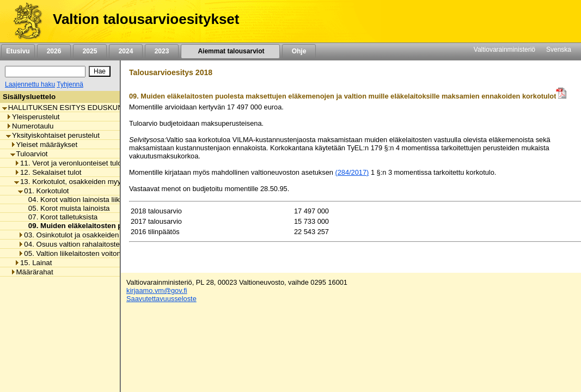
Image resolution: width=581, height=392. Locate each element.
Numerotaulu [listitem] (30, 126)
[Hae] (100, 71)
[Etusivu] (24, 21)
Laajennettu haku (30, 84)
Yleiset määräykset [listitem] (44, 145)
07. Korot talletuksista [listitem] (60, 217)
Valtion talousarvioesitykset (146, 19)
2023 (162, 51)
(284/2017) (352, 172)
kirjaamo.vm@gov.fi (157, 290)
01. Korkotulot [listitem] (43, 191)
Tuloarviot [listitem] (29, 154)
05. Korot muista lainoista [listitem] (66, 208)
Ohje (299, 51)
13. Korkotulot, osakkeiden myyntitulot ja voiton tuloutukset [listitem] (111, 182)
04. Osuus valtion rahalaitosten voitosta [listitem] (84, 244)
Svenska (559, 50)
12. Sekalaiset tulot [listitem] (48, 172)
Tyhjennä (70, 84)
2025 (90, 51)
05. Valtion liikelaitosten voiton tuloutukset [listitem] (88, 253)
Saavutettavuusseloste (161, 299)
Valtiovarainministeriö (504, 50)
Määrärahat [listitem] (32, 272)
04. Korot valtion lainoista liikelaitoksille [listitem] (88, 200)
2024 (126, 51)
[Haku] (45, 72)
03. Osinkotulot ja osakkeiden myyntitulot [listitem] (87, 235)
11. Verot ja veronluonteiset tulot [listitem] (69, 163)
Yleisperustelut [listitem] (33, 117)
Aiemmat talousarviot (230, 51)
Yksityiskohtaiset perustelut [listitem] (53, 135)
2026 (54, 51)
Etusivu (18, 51)
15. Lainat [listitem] (33, 263)
